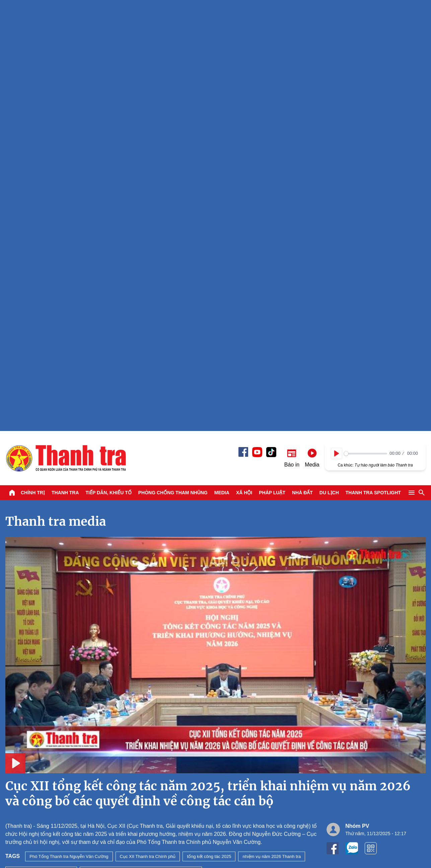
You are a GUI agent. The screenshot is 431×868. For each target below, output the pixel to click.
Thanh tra (65, 62)
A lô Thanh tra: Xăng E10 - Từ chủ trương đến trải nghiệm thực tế (377, 653)
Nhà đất (302, 62)
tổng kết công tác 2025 (209, 425)
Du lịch (329, 62)
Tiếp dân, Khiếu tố (109, 62)
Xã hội (244, 62)
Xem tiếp (27, 479)
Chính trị (33, 62)
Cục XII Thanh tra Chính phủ (148, 425)
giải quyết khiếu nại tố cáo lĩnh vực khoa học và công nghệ (141, 441)
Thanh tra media (56, 91)
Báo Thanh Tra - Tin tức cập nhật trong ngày (66, 27)
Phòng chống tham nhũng (173, 62)
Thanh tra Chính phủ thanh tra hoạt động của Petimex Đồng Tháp (278, 682)
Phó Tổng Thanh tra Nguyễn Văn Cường (69, 425)
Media (222, 62)
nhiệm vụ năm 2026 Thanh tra (272, 425)
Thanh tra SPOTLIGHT (373, 62)
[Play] (337, 22)
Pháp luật (272, 62)
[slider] (366, 23)
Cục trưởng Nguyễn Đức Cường (41, 441)
